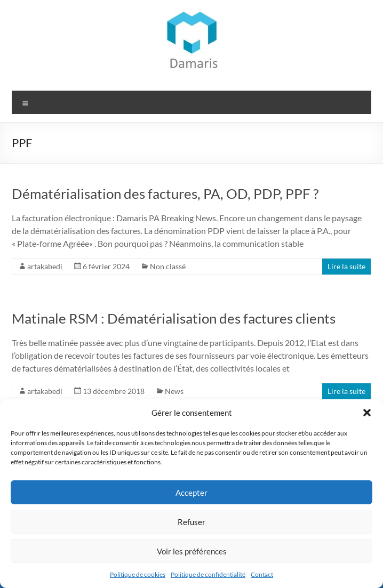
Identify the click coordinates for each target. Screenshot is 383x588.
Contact (262, 574)
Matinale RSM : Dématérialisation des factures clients (174, 318)
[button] (367, 413)
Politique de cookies (138, 574)
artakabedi (45, 266)
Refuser (192, 522)
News (174, 391)
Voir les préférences (192, 551)
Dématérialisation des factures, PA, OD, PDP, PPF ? (165, 194)
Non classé (168, 266)
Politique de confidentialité (208, 574)
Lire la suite (346, 266)
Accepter (192, 493)
